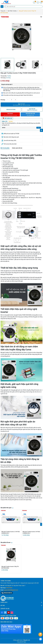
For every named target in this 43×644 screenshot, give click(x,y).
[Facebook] (2, 613)
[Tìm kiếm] (6, 7)
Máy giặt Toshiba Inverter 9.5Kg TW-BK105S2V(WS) (10, 567)
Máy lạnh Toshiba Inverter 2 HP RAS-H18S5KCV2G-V (31, 532)
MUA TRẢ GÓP (32, 110)
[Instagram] (12, 613)
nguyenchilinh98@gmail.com (11, 590)
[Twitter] (5, 613)
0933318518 (9, 588)
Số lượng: (3, 100)
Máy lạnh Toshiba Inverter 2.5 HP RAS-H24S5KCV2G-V (11, 532)
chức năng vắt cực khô (16, 425)
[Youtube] (9, 613)
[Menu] (2, 7)
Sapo (25, 642)
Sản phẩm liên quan (6, 508)
